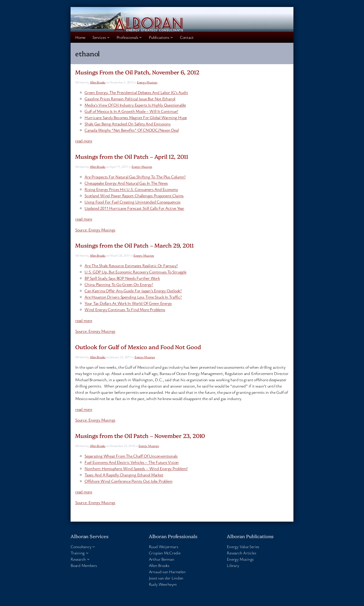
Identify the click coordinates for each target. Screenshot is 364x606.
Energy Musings (147, 82)
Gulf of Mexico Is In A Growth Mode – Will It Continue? (131, 111)
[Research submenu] (88, 559)
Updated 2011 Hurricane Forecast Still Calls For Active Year (134, 208)
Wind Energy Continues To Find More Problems (125, 309)
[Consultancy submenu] (94, 547)
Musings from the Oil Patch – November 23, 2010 (140, 435)
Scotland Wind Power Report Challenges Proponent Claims (134, 195)
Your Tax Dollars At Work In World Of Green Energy (128, 303)
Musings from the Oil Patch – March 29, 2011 (135, 245)
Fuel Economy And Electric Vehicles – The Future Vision (132, 462)
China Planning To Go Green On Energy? (119, 284)
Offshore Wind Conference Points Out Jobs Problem (128, 481)
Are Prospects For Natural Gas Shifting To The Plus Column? (135, 177)
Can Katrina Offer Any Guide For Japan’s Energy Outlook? (133, 291)
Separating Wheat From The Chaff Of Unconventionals (131, 456)
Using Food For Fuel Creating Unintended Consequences (133, 202)
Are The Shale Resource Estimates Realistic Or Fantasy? (131, 265)
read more (84, 141)
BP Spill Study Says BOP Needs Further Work (122, 278)
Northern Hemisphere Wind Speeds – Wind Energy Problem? (136, 468)
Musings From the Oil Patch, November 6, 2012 (137, 72)
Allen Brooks (98, 82)
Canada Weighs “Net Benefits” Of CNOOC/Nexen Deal (132, 130)
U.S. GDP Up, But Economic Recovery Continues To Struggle (135, 272)
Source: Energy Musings (95, 230)
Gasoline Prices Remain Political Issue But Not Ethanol (130, 99)
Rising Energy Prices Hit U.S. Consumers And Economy (131, 189)
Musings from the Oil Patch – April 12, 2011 (132, 156)
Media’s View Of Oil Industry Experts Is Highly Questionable (135, 105)
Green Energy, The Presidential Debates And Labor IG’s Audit (136, 92)
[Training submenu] (87, 553)
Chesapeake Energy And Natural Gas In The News (126, 183)
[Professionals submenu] (141, 37)
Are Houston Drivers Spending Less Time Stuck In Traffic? (133, 297)
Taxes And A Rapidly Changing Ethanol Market (124, 475)
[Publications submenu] (172, 37)
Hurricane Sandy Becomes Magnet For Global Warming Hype (136, 117)
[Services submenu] (108, 37)
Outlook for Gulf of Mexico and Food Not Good (138, 347)
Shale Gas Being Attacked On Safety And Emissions (127, 124)
